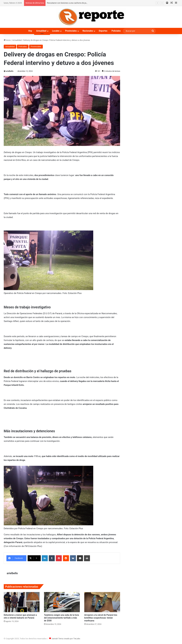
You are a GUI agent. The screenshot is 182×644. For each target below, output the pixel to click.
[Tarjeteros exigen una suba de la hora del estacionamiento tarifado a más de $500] (62, 602)
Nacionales (88, 31)
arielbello (10, 71)
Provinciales (71, 31)
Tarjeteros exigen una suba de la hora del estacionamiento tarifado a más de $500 (61, 618)
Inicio (7, 40)
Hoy (30, 31)
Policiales (116, 31)
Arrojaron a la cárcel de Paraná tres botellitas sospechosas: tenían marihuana (101, 618)
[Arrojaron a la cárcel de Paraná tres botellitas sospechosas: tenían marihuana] (102, 602)
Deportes (103, 31)
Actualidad (41, 31)
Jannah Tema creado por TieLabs (66, 639)
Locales (56, 31)
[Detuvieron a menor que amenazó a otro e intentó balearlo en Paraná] (22, 602)
